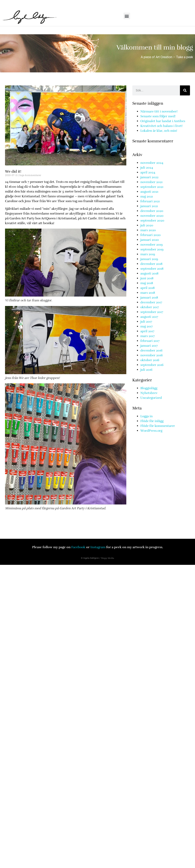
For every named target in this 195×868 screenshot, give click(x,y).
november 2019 (152, 245)
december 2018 (151, 264)
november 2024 (152, 163)
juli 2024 (147, 168)
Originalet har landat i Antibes (163, 121)
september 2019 (152, 249)
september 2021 (152, 187)
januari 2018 (149, 298)
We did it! (13, 171)
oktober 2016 (150, 360)
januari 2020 (150, 240)
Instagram (98, 547)
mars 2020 (148, 230)
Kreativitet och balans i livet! (161, 126)
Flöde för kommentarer (158, 426)
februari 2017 (150, 341)
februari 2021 (150, 201)
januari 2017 (149, 346)
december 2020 (152, 211)
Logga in (147, 416)
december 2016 (151, 350)
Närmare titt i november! (159, 111)
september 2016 (152, 365)
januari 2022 (149, 177)
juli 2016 (146, 370)
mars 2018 (148, 293)
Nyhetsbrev (149, 393)
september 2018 (152, 269)
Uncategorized (151, 398)
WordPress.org (151, 431)
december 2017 (151, 302)
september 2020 (152, 221)
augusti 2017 (149, 317)
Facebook (79, 547)
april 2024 (148, 172)
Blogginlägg (149, 388)
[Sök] (185, 90)
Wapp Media (108, 558)
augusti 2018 (149, 273)
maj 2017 (147, 326)
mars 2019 (148, 254)
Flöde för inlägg (152, 421)
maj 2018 (147, 283)
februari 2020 (151, 235)
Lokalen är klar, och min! (159, 131)
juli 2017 (146, 322)
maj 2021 (147, 196)
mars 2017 (148, 336)
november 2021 (151, 182)
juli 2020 (147, 225)
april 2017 (147, 331)
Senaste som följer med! (158, 116)
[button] (127, 16)
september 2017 (152, 312)
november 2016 (152, 355)
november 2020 (152, 216)
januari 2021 (149, 206)
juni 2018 (147, 278)
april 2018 (148, 288)
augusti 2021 (149, 192)
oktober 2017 (150, 307)
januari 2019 (149, 259)
